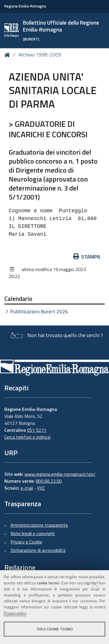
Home (8, 55)
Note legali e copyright (33, 533)
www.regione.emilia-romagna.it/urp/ (60, 474)
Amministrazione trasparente (39, 525)
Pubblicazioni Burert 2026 (39, 311)
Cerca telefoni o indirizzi (27, 437)
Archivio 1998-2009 (40, 55)
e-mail (27, 488)
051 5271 (37, 430)
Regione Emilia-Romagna (25, 6)
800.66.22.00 (49, 481)
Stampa (87, 257)
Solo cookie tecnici (55, 629)
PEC (41, 488)
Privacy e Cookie (26, 542)
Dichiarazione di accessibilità (38, 550)
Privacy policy (15, 613)
